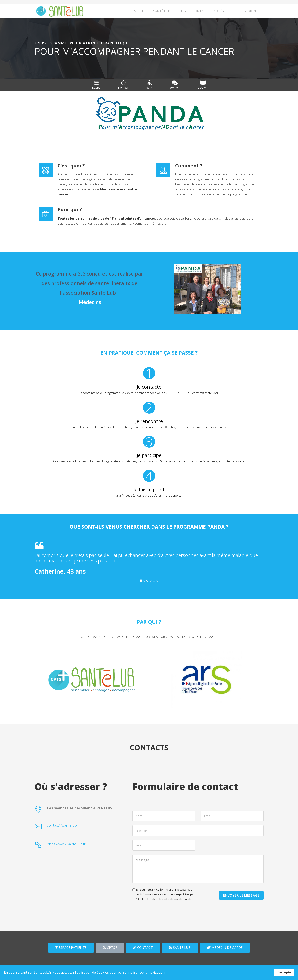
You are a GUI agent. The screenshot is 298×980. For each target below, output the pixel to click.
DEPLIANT (203, 85)
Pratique (123, 85)
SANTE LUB (180, 948)
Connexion (246, 11)
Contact (200, 11)
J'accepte (284, 972)
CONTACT (143, 948)
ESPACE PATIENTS (71, 948)
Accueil (140, 11)
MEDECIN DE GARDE (225, 948)
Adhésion (222, 11)
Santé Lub (162, 11)
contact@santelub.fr (63, 825)
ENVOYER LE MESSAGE (241, 895)
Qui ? (149, 85)
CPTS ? (181, 11)
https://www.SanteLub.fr (66, 844)
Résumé (96, 85)
